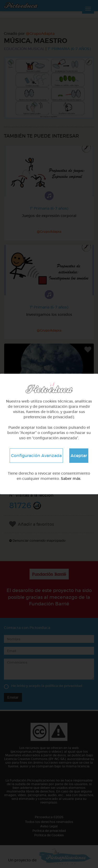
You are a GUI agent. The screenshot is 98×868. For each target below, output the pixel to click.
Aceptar (79, 455)
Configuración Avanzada (36, 455)
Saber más (71, 479)
